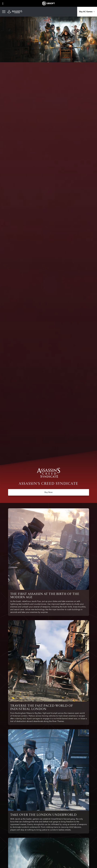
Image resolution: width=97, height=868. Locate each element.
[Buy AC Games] (87, 12)
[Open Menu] (4, 12)
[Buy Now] (49, 492)
